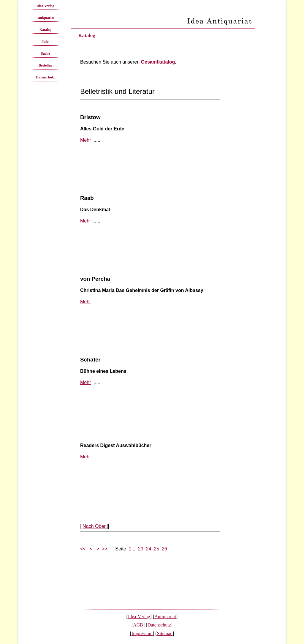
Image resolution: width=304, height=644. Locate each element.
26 (164, 549)
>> (105, 549)
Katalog (46, 30)
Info (45, 42)
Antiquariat (46, 18)
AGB (138, 625)
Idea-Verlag (45, 6)
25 (156, 549)
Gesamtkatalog (158, 62)
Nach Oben (95, 526)
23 (141, 549)
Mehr (85, 140)
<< (83, 549)
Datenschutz (45, 77)
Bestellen (45, 65)
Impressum (142, 633)
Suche (46, 53)
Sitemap (165, 633)
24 (149, 549)
